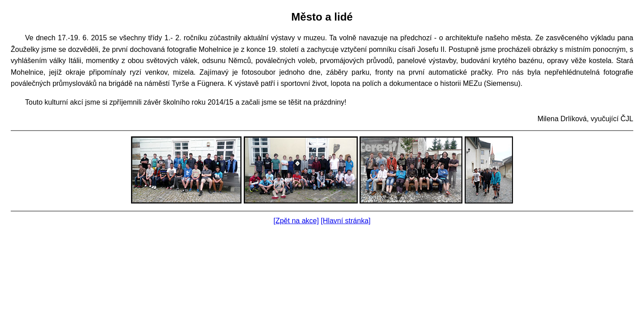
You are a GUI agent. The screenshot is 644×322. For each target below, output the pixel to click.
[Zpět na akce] (296, 221)
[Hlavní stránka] (345, 221)
